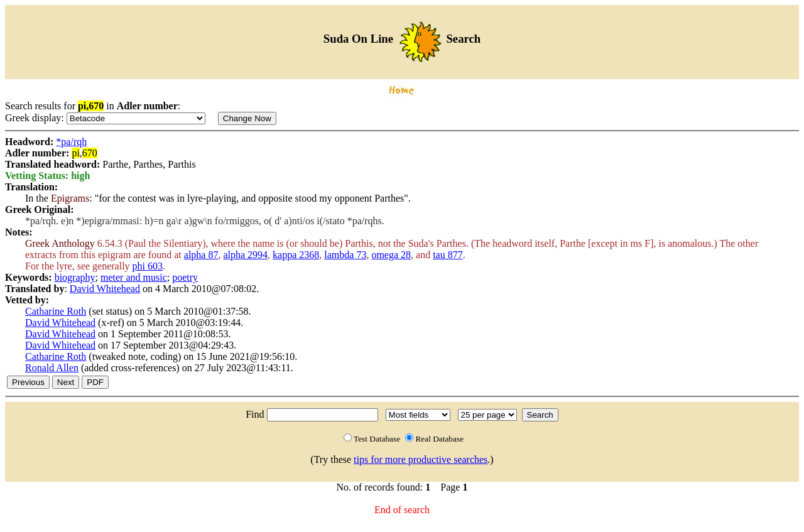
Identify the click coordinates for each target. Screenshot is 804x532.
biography (75, 277)
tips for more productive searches (421, 459)
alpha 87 (201, 255)
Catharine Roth (56, 311)
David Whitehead (105, 289)
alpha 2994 (245, 255)
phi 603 (148, 266)
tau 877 (448, 255)
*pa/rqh (71, 142)
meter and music (134, 277)
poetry (185, 277)
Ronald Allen (52, 368)
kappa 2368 (296, 255)
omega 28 (391, 255)
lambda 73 (345, 255)
